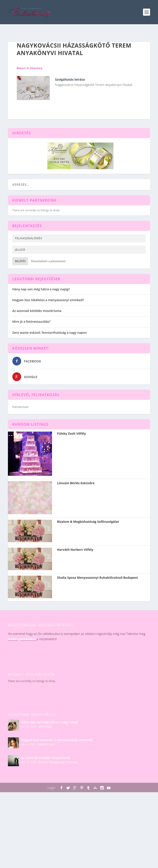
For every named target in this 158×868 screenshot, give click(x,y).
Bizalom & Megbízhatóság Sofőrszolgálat (88, 522)
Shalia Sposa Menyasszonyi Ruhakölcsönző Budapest (98, 578)
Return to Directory (30, 68)
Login (51, 788)
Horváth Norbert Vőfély (75, 550)
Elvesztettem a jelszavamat (48, 261)
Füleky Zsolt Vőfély (72, 434)
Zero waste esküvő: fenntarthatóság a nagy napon (50, 333)
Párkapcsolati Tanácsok (63, 762)
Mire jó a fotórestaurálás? (31, 322)
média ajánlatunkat (22, 639)
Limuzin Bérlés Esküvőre (76, 483)
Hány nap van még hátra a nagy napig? (41, 289)
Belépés (20, 261)
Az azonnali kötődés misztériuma (37, 311)
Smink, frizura (46, 744)
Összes (43, 762)
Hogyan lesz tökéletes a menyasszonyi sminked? (48, 300)
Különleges (46, 726)
